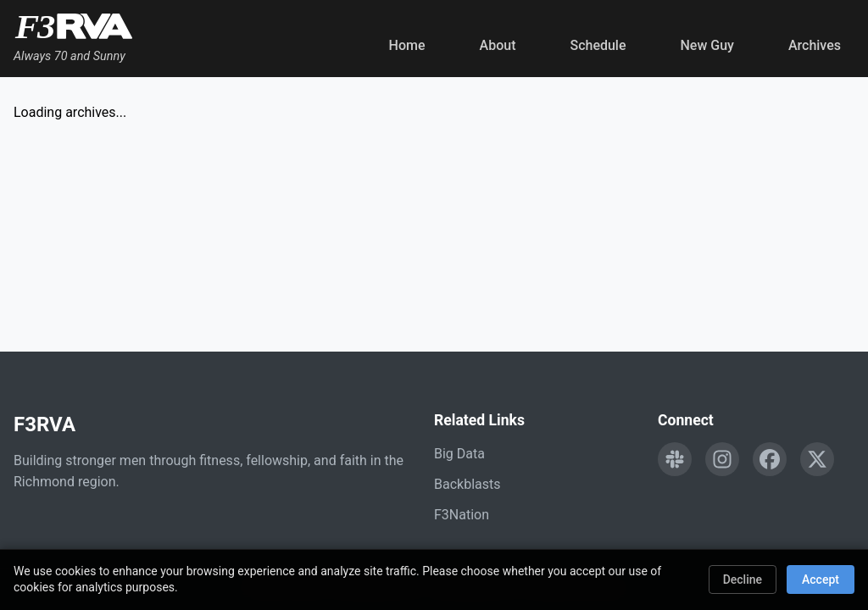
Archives (815, 45)
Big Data (459, 454)
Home (407, 45)
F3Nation (462, 515)
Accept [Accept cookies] (821, 579)
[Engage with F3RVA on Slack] (675, 459)
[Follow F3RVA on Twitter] (817, 459)
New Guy (707, 45)
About (498, 45)
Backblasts (467, 484)
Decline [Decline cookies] (743, 579)
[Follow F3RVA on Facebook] (770, 459)
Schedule (598, 45)
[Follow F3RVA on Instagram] (722, 459)
